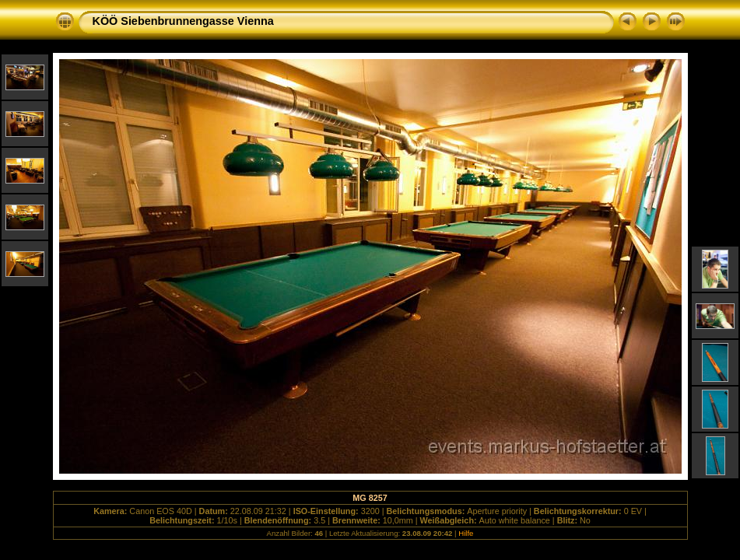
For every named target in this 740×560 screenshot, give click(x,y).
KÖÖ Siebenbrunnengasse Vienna (183, 21)
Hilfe (466, 533)
